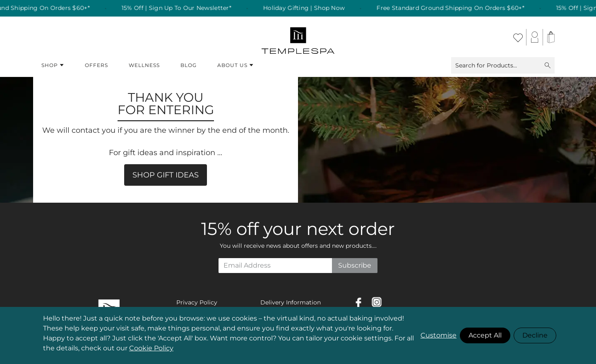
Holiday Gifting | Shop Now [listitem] (309, 8)
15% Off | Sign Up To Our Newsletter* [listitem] (181, 8)
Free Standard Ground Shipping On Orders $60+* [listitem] (455, 8)
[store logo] (298, 37)
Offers (96, 65)
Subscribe (355, 265)
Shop (53, 65)
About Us (236, 65)
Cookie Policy (151, 348)
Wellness (144, 65)
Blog (189, 65)
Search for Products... (503, 65)
